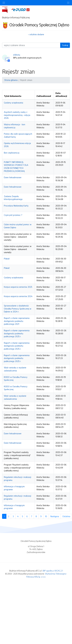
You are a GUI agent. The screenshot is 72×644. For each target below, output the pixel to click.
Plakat (7, 259)
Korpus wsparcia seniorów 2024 (18, 296)
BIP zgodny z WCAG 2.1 (53, 571)
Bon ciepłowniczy (12, 153)
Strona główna (11, 80)
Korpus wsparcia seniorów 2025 (18, 287)
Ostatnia (67, 516)
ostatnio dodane (37, 34)
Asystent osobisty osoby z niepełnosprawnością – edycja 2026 (17, 115)
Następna (56, 516)
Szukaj (65, 45)
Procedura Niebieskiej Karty (16, 206)
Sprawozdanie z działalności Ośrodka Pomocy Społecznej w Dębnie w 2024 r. (18, 309)
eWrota (17, 55)
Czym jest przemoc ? (13, 215)
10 (47, 516)
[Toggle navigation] (68, 3)
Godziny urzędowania (13, 103)
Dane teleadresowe (13, 177)
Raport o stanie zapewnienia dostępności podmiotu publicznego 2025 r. (17, 333)
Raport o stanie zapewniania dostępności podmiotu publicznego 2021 (17, 321)
